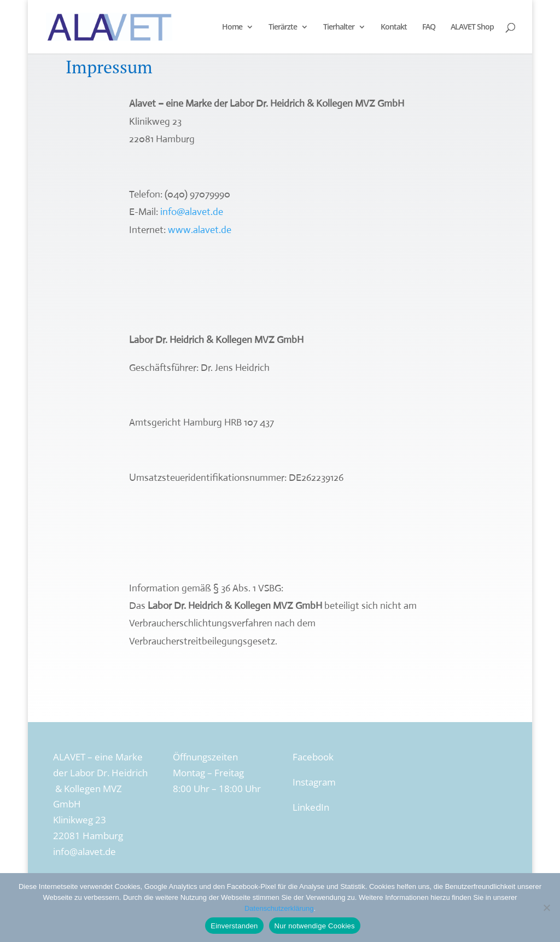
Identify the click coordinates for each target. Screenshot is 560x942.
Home (232, 27)
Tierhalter (339, 27)
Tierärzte (283, 27)
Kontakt (394, 27)
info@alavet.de (192, 212)
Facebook (313, 757)
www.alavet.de (200, 230)
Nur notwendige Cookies (315, 926)
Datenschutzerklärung (279, 908)
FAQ (429, 27)
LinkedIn (311, 807)
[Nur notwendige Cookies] (546, 908)
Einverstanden (234, 926)
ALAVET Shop (472, 27)
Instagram (314, 782)
